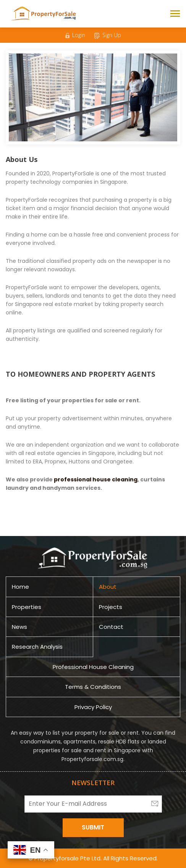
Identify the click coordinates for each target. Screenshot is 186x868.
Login (75, 35)
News (19, 627)
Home (20, 587)
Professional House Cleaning (93, 667)
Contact (111, 627)
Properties (27, 607)
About (108, 587)
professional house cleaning (96, 479)
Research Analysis (37, 647)
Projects (111, 607)
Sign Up (108, 35)
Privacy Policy (93, 707)
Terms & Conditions (93, 687)
